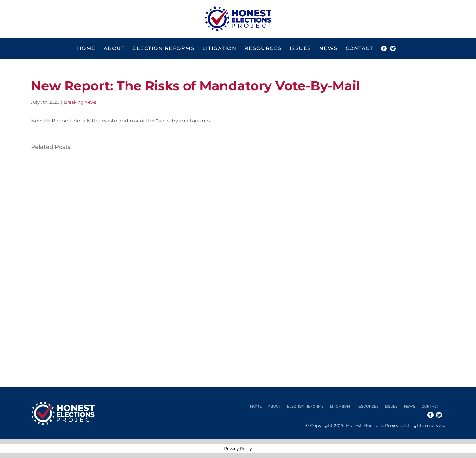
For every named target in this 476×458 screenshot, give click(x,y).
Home (256, 406)
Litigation (340, 406)
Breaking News (80, 102)
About (274, 406)
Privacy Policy (238, 449)
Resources (367, 406)
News (410, 406)
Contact (430, 406)
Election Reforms (305, 406)
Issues (391, 406)
